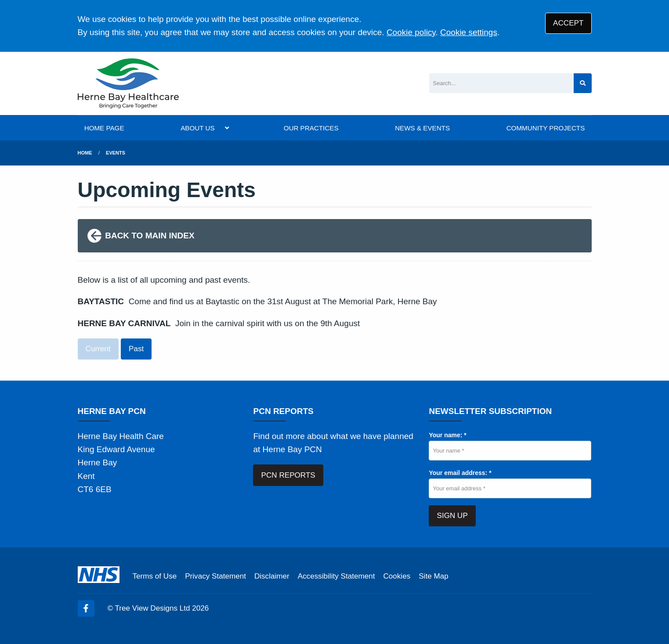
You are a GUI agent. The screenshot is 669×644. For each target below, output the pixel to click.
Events (116, 153)
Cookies (397, 576)
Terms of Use (155, 576)
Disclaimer (272, 576)
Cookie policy (411, 32)
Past (136, 349)
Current (98, 349)
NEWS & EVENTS (422, 128)
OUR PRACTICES (311, 128)
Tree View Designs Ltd (153, 608)
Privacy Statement (215, 576)
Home (85, 153)
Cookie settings (469, 32)
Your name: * (447, 435)
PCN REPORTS (288, 475)
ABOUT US (197, 128)
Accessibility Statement (336, 576)
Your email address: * (460, 473)
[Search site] (583, 83)
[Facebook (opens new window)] (86, 608)
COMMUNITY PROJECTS (546, 128)
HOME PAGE (104, 128)
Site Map (433, 576)
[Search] (501, 83)
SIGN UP (452, 516)
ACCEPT (568, 23)
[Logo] (128, 83)
